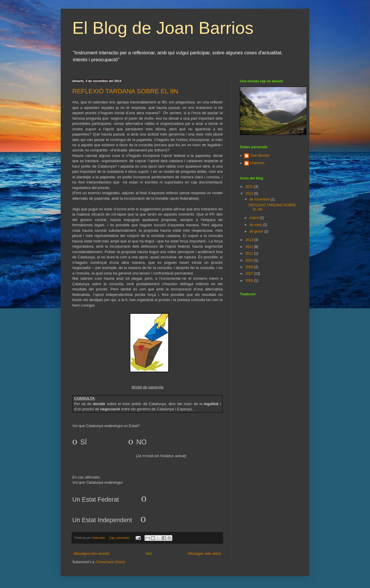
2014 (250, 194)
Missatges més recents (91, 554)
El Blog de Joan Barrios (163, 28)
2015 (250, 187)
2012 (250, 247)
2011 (250, 253)
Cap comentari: (120, 538)
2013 (250, 240)
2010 (250, 260)
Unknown (257, 163)
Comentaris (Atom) (111, 562)
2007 (250, 274)
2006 (250, 281)
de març (256, 225)
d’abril (255, 218)
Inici (148, 554)
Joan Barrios (260, 155)
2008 (250, 267)
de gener (257, 231)
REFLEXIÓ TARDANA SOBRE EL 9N (125, 91)
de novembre (260, 199)
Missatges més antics (205, 554)
